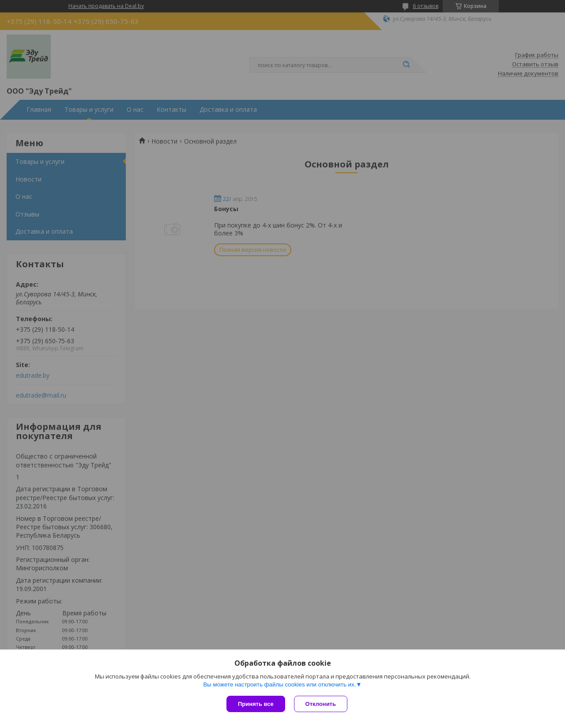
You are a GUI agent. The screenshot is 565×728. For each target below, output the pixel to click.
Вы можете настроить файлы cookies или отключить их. (279, 684)
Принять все (256, 704)
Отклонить (321, 704)
